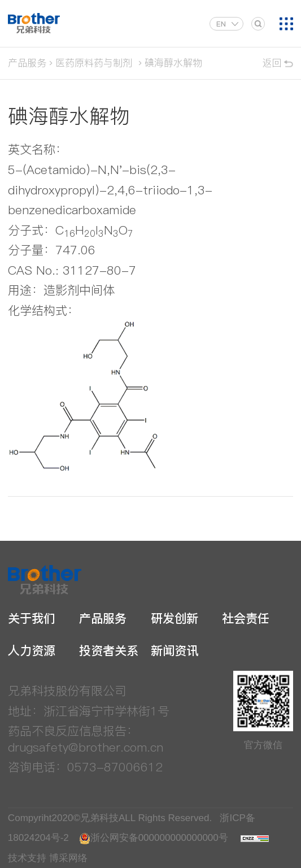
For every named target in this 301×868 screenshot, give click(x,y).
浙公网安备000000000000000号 (154, 838)
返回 (272, 63)
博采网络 (68, 858)
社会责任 (246, 618)
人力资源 (32, 650)
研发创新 (175, 618)
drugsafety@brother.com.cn (86, 747)
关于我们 (32, 618)
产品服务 (27, 63)
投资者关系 (109, 650)
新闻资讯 (175, 650)
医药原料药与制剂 (94, 63)
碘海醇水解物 (173, 63)
